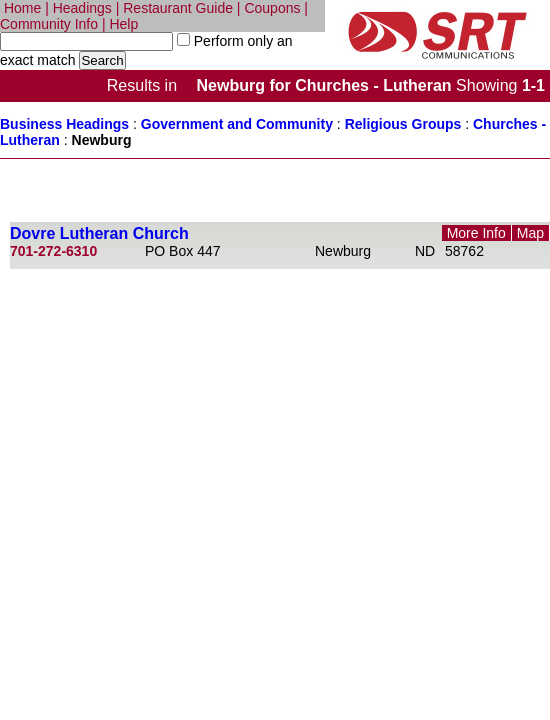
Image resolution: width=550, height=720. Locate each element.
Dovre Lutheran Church (99, 233)
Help (123, 24)
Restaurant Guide (178, 8)
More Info (476, 233)
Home (22, 8)
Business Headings (64, 124)
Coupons (272, 8)
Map (530, 233)
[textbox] (86, 41)
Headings (82, 8)
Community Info (49, 24)
